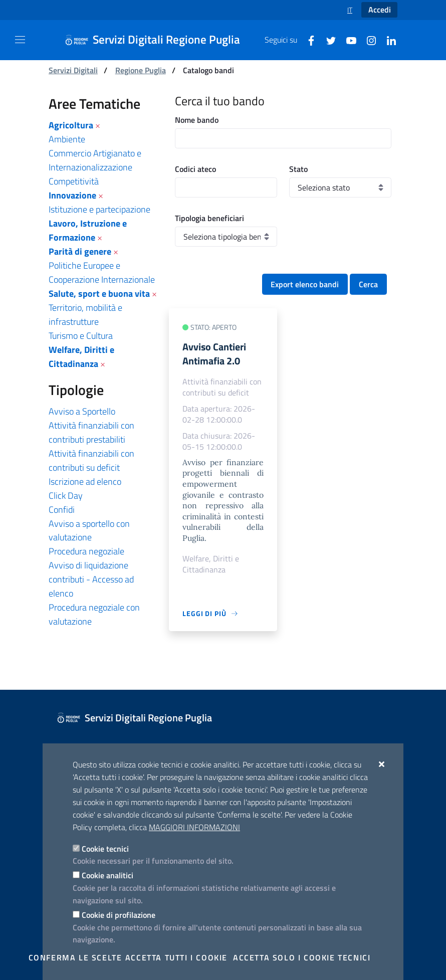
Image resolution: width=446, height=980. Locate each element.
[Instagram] (367, 40)
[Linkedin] (387, 40)
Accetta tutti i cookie (176, 957)
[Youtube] (347, 40)
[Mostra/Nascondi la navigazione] (20, 40)
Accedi (380, 10)
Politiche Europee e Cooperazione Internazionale (102, 272)
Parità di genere (80, 251)
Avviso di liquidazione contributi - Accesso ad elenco (91, 579)
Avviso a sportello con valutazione (89, 531)
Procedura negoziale (86, 551)
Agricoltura (71, 125)
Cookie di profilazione (119, 915)
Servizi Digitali (73, 70)
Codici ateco (195, 169)
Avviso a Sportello (82, 411)
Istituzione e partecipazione (99, 209)
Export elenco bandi (305, 284)
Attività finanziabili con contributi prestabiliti (91, 432)
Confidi (62, 510)
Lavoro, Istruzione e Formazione (88, 230)
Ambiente (67, 139)
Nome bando (197, 120)
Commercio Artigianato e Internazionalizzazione (95, 160)
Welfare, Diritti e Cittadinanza (81, 357)
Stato (298, 169)
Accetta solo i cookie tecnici (302, 957)
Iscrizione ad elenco (85, 481)
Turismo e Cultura (81, 336)
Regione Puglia (141, 70)
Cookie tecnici (105, 849)
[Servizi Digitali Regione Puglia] (158, 40)
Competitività (74, 181)
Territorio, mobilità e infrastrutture (85, 315)
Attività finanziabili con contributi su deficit (91, 460)
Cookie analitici (107, 875)
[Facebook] (307, 40)
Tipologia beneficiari (209, 218)
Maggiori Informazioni (194, 827)
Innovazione (72, 195)
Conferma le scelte (75, 957)
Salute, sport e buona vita (99, 293)
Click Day (66, 496)
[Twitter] (327, 40)
